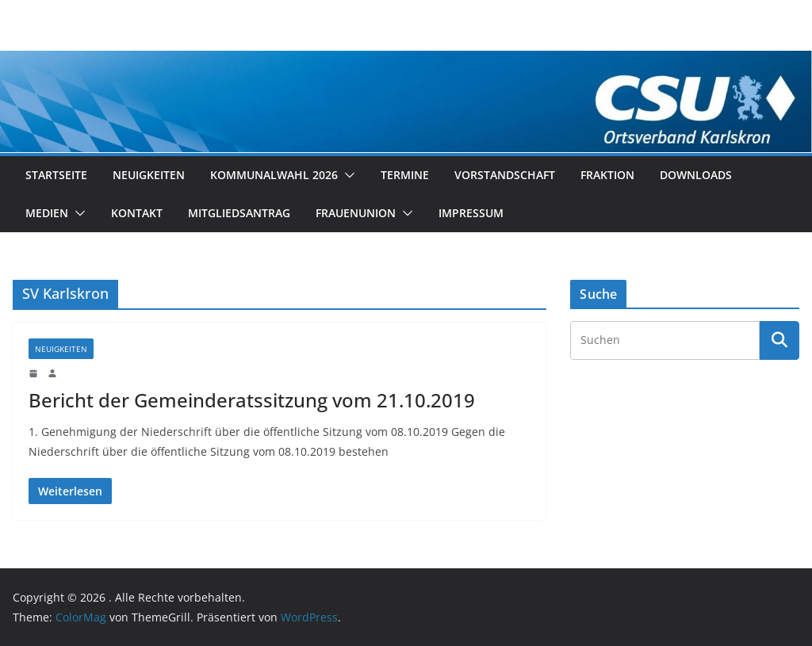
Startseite (56, 175)
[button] (347, 175)
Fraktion (607, 175)
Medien (47, 213)
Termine (405, 175)
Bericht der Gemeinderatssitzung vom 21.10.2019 (252, 400)
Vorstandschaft (505, 175)
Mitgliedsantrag (239, 213)
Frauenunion (356, 213)
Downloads (696, 175)
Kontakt (137, 213)
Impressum (471, 213)
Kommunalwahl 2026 (274, 175)
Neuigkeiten (149, 175)
